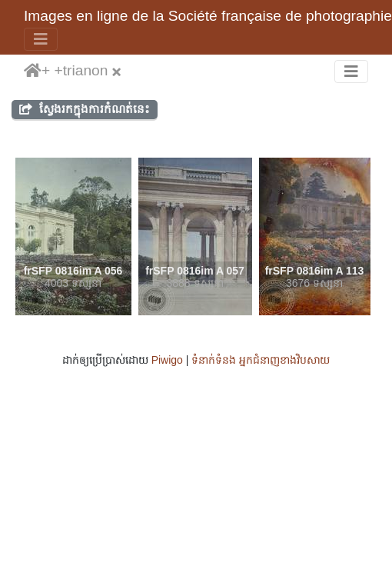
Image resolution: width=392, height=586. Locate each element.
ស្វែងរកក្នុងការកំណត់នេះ (85, 109)
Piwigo (167, 360)
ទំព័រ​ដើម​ (33, 72)
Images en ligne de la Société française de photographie (208, 16)
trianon (86, 70)
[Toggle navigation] (41, 39)
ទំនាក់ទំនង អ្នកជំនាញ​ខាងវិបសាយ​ (261, 360)
